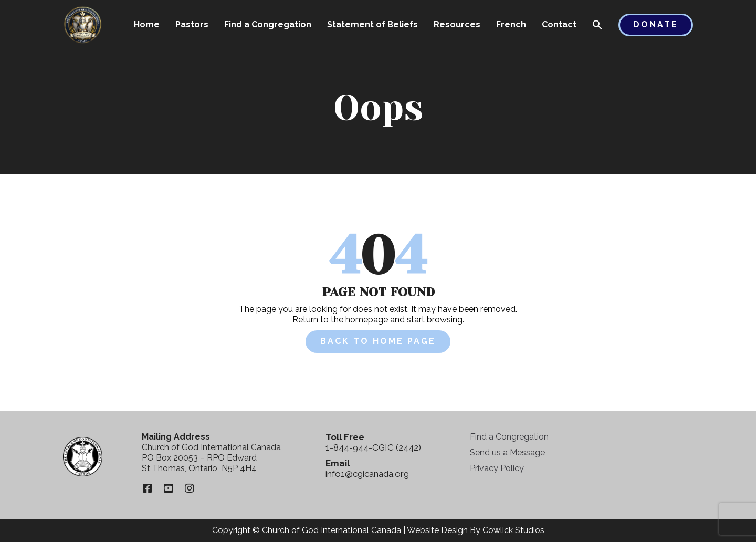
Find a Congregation (268, 24)
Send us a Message (507, 452)
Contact (559, 24)
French (511, 24)
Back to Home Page (378, 341)
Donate (656, 24)
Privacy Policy (497, 468)
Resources (457, 24)
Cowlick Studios (513, 530)
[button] (597, 26)
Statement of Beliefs (372, 24)
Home (147, 24)
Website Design (437, 530)
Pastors (192, 24)
